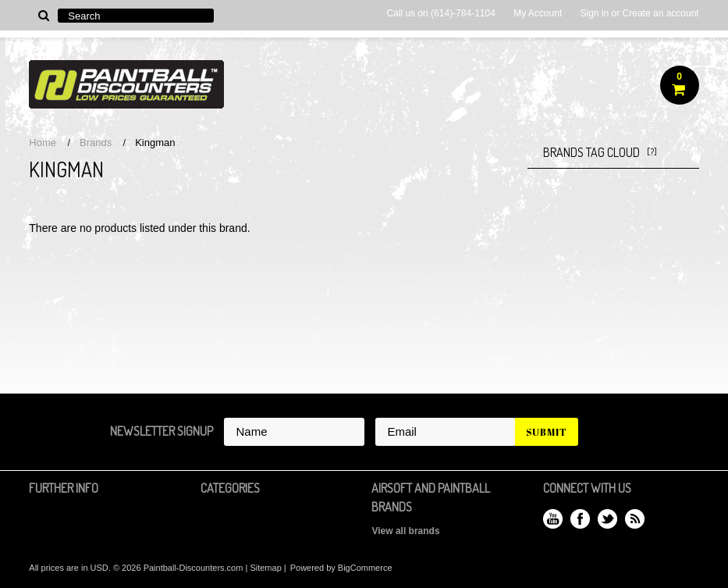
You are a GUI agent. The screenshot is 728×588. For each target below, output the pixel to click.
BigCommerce (365, 568)
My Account (538, 13)
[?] (652, 152)
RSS (635, 519)
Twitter (607, 519)
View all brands (405, 531)
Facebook (580, 519)
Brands (96, 143)
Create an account (661, 13)
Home (43, 143)
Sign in (595, 13)
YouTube (553, 519)
